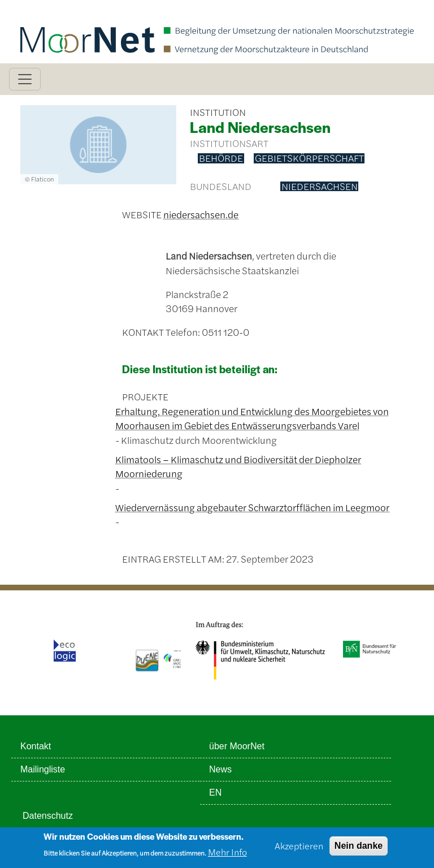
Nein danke (359, 849)
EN (215, 793)
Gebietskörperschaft (309, 158)
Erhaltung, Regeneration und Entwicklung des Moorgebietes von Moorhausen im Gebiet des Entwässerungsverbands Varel (252, 418)
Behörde (221, 158)
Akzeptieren (299, 849)
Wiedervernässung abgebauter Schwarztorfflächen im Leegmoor (252, 507)
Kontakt (36, 746)
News (220, 769)
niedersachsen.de (201, 214)
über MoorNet (237, 746)
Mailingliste (43, 769)
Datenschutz (48, 816)
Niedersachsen (320, 187)
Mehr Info (227, 856)
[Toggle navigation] (25, 79)
